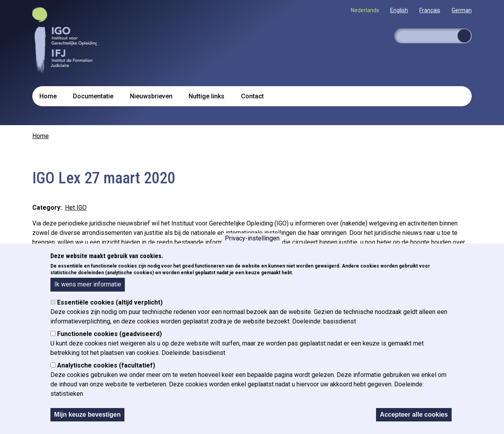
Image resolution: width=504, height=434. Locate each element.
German (462, 10)
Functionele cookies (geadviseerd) (109, 341)
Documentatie (93, 96)
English (399, 10)
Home (48, 96)
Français (430, 10)
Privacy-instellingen (252, 245)
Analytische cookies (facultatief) (106, 372)
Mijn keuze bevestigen (88, 421)
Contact (252, 96)
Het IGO (76, 208)
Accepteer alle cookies (414, 421)
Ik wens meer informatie (88, 291)
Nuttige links (207, 96)
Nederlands (365, 10)
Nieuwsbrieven (151, 96)
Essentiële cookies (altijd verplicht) (110, 309)
